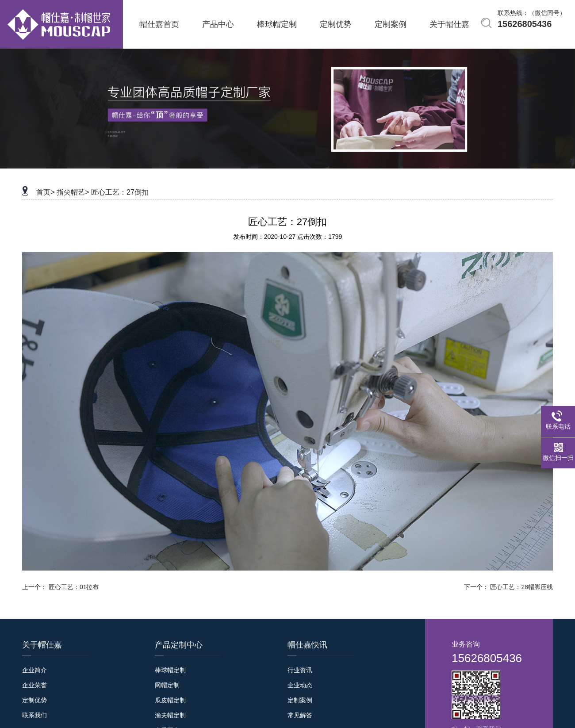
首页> (45, 192)
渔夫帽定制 (170, 715)
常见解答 (300, 715)
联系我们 (34, 715)
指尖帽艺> (73, 192)
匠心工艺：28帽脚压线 (521, 587)
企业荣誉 (34, 685)
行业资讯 (300, 670)
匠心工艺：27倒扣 (120, 192)
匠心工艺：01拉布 (74, 587)
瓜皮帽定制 (170, 700)
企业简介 (34, 670)
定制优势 (34, 700)
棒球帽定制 (170, 670)
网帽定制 (167, 685)
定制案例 (300, 700)
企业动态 (300, 685)
